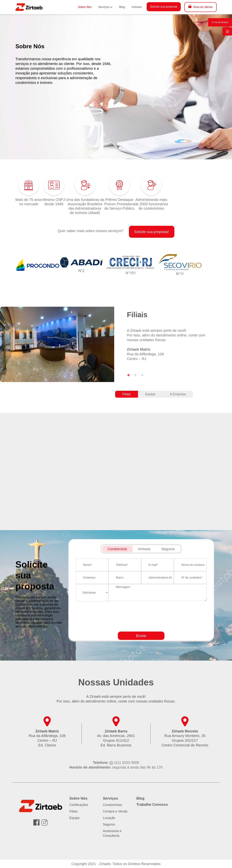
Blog (122, 7)
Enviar (141, 636)
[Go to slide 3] (142, 375)
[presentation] (153, 627)
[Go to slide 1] (129, 375)
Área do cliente (203, 7)
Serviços (104, 7)
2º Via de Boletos (220, 22)
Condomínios (113, 805)
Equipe (74, 818)
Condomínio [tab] (117, 549)
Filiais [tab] (127, 394)
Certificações (79, 805)
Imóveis (137, 7)
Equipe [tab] (150, 394)
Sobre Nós (85, 7)
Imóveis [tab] (144, 549)
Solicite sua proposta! (152, 232)
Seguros (109, 824)
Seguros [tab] (168, 549)
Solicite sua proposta (164, 7)
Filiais (74, 811)
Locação (109, 818)
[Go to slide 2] (135, 375)
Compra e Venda (115, 811)
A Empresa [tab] (178, 394)
